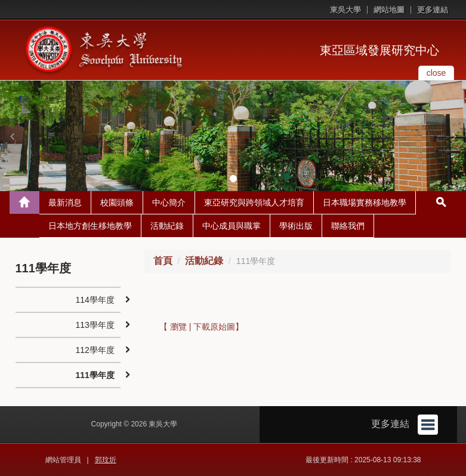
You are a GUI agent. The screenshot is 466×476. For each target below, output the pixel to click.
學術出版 (296, 226)
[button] (12, 136)
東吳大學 (345, 10)
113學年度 (95, 325)
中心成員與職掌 (232, 226)
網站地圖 (389, 10)
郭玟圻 (106, 460)
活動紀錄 (167, 226)
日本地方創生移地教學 (90, 226)
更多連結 (433, 10)
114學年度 (95, 300)
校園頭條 (117, 202)
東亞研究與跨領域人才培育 (254, 202)
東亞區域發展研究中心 (379, 50)
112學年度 (95, 350)
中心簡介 (169, 202)
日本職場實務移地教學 (365, 202)
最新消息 (65, 202)
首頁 (163, 261)
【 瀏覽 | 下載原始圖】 (201, 327)
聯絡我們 (348, 226)
